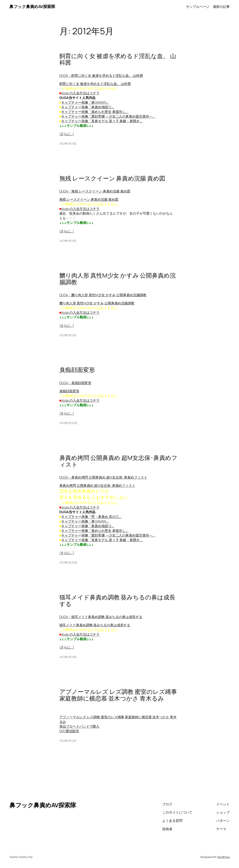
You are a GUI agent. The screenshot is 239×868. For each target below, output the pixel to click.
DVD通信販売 (69, 731)
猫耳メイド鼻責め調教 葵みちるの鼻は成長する (117, 601)
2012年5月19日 (68, 657)
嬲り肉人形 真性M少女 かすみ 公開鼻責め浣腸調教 (118, 279)
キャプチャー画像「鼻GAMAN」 (85, 102)
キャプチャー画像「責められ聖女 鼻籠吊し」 (95, 112)
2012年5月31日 (68, 144)
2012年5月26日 (68, 562)
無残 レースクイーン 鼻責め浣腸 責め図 (112, 178)
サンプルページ (198, 7)
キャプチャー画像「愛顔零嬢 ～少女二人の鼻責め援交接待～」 (108, 116)
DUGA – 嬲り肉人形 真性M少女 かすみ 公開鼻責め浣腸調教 (103, 295)
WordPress (223, 857)
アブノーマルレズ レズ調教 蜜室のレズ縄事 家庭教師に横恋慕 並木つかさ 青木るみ (118, 695)
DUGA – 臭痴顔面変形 (75, 383)
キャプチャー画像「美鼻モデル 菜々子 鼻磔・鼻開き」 (102, 121)
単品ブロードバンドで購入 (79, 726)
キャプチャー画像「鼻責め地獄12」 (88, 107)
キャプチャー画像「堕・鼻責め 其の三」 (92, 517)
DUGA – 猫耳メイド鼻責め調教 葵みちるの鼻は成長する (101, 617)
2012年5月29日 (68, 423)
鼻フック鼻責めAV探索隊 (32, 7)
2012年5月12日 (68, 741)
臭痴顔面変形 (77, 370)
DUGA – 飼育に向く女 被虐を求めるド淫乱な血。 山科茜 (101, 75)
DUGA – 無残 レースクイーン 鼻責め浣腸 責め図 (95, 191)
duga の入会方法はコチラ (80, 93)
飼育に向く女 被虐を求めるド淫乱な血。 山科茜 (118, 59)
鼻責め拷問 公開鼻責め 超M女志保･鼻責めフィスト (118, 461)
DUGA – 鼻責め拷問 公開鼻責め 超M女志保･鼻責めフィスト (103, 477)
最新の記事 (221, 7)
